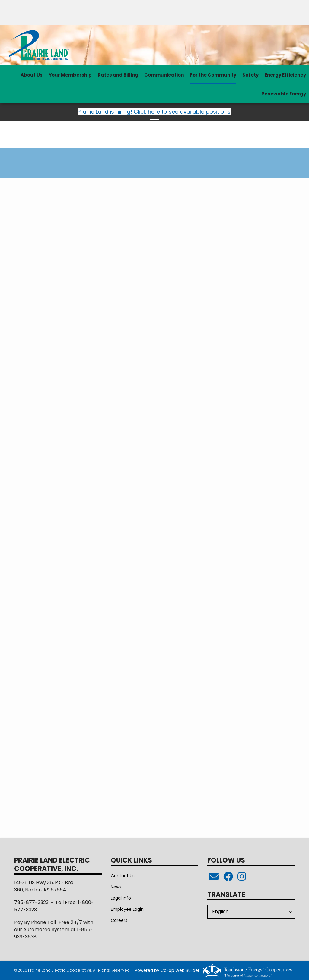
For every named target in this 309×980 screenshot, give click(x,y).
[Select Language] (251, 912)
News (116, 887)
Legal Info (121, 898)
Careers (119, 920)
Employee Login (127, 909)
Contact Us (123, 876)
